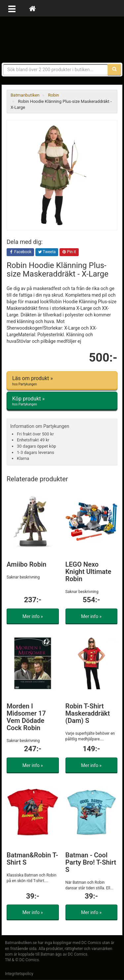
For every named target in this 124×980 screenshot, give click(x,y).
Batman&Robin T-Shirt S (32, 859)
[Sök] (114, 70)
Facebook (20, 252)
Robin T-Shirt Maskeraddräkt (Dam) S (88, 713)
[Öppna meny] (12, 8)
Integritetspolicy (19, 974)
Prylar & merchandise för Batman (62, 40)
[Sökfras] (56, 70)
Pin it (69, 252)
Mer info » (33, 616)
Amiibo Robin (26, 564)
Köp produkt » (62, 401)
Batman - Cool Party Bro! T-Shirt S (91, 862)
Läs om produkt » (62, 381)
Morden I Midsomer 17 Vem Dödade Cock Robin (26, 717)
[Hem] (32, 8)
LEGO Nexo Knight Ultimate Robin (88, 572)
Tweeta (47, 252)
